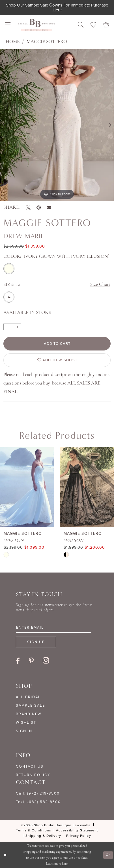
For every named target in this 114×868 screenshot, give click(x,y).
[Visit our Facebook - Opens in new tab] (18, 661)
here (65, 864)
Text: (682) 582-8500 (38, 802)
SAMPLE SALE (30, 705)
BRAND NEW (29, 714)
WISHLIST (26, 722)
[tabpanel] (57, 125)
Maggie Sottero (47, 42)
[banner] (36, 25)
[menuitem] (8, 25)
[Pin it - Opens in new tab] (39, 207)
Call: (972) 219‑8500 (38, 793)
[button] (8, 25)
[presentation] (27, 487)
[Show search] (81, 25)
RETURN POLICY (33, 775)
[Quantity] (12, 327)
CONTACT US (30, 766)
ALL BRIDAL (28, 697)
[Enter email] (54, 627)
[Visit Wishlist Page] (93, 25)
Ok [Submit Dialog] (108, 855)
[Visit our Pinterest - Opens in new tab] (31, 661)
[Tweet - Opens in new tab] (28, 207)
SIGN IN (24, 731)
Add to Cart (57, 344)
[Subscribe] (36, 642)
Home (13, 42)
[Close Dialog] (5, 855)
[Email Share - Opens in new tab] (49, 208)
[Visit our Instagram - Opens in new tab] (46, 661)
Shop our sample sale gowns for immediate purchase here (57, 8)
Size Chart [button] (100, 285)
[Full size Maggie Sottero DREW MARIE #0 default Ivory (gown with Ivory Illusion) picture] (57, 125)
